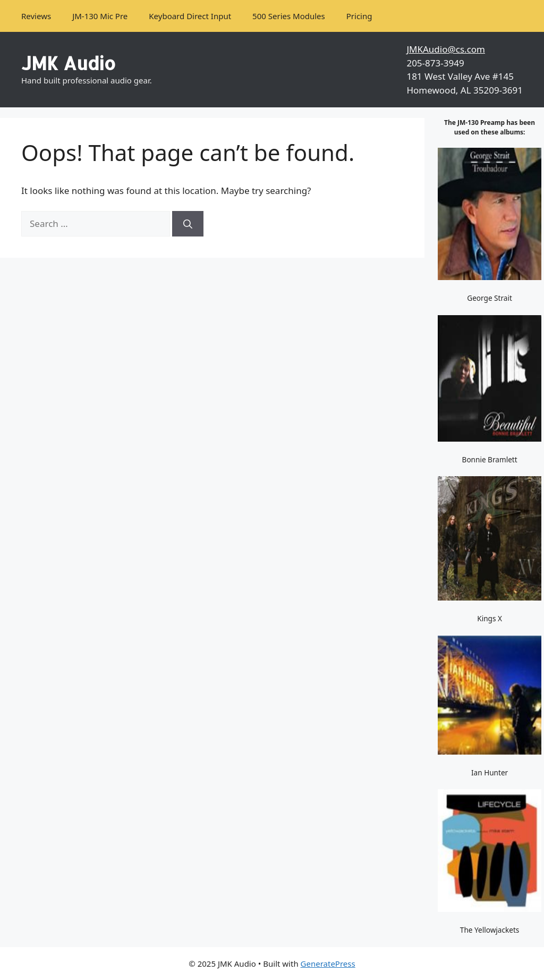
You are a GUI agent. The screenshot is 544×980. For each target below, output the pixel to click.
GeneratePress (328, 964)
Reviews (36, 16)
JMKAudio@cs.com (446, 49)
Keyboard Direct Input (190, 16)
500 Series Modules (289, 16)
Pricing (359, 16)
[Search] (188, 224)
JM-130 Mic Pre (100, 16)
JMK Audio (69, 63)
